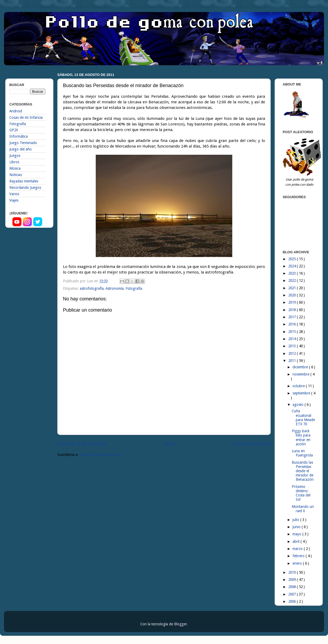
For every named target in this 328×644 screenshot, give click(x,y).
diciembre (301, 367)
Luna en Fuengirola (302, 453)
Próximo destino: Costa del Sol (301, 493)
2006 (293, 601)
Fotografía (134, 288)
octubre (299, 386)
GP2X (14, 130)
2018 (293, 310)
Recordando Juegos (25, 188)
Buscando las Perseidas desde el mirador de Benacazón (303, 471)
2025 (293, 259)
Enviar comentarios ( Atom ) (101, 455)
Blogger (181, 624)
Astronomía (115, 288)
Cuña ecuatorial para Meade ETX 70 (303, 417)
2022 (293, 280)
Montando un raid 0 (303, 509)
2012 (293, 353)
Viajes (14, 200)
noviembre (301, 374)
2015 (293, 332)
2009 (293, 580)
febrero (299, 556)
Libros (14, 162)
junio (297, 527)
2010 (293, 572)
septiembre (302, 393)
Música (15, 168)
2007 (293, 594)
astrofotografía (92, 288)
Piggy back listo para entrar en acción (301, 437)
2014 (293, 339)
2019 (293, 302)
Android (16, 111)
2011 (293, 361)
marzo (298, 549)
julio (296, 520)
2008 (293, 587)
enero (298, 563)
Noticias (16, 175)
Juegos (15, 156)
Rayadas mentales (24, 181)
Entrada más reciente (82, 444)
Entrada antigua (252, 444)
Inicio (170, 444)
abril (297, 541)
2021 (293, 288)
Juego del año (21, 149)
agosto (299, 405)
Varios (14, 194)
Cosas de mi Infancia (26, 117)
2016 (293, 324)
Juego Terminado (23, 143)
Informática (19, 136)
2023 (293, 273)
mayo (297, 534)
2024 (293, 266)
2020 (293, 295)
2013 (293, 346)
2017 (293, 317)
